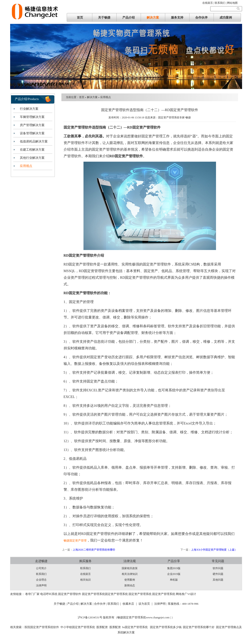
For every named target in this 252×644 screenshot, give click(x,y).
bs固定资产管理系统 (135, 627)
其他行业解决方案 (32, 158)
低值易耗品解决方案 (34, 141)
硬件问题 (218, 574)
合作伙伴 (201, 18)
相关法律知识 (130, 574)
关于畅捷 (104, 18)
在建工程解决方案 (32, 150)
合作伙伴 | (101, 604)
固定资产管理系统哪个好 (199, 627)
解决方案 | (87, 604)
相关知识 (85, 580)
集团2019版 (174, 568)
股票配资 (102, 627)
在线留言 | (208, 3)
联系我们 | (221, 3)
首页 (80, 18)
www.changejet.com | (159, 617)
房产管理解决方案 (32, 125)
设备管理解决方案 (32, 133)
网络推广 (182, 594)
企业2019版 (174, 574)
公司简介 (41, 568)
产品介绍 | (74, 604)
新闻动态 (130, 585)
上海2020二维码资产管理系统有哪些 (94, 550)
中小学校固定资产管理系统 (78, 627)
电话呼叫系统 (49, 594)
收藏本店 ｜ (130, 604)
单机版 (174, 580)
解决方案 (153, 18)
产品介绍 (129, 18)
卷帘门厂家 (32, 594)
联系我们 (41, 574)
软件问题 (218, 568)
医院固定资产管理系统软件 (42, 627)
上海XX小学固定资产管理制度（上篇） (214, 550)
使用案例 (130, 580)
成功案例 (226, 18)
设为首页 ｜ (146, 604)
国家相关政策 (130, 568)
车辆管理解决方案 (32, 117)
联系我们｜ (115, 604)
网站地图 (232, 3)
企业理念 (41, 580)
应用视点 (26, 166)
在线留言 (85, 574)
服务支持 (177, 18)
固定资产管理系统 (93, 594)
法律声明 (41, 585)
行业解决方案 (29, 109)
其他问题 (218, 580)
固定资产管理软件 (70, 594)
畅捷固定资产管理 (75, 541)
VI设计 (192, 594)
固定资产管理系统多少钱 (165, 627)
